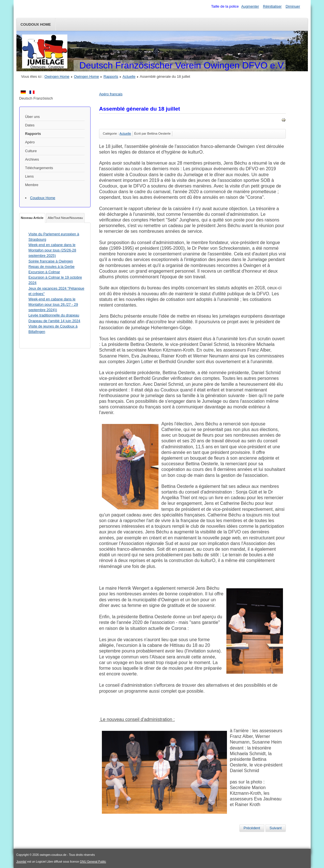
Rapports (111, 77)
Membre (32, 185)
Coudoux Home (36, 24)
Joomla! (22, 862)
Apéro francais (111, 94)
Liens (30, 176)
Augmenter (250, 6)
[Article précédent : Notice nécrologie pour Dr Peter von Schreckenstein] (252, 828)
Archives (32, 159)
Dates (30, 125)
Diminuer (293, 6)
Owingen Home (57, 77)
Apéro (30, 142)
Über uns (33, 117)
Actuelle (129, 77)
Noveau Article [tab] (32, 218)
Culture (31, 151)
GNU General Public (93, 862)
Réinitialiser (272, 6)
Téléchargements (39, 168)
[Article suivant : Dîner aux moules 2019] (276, 828)
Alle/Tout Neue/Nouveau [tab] (65, 218)
